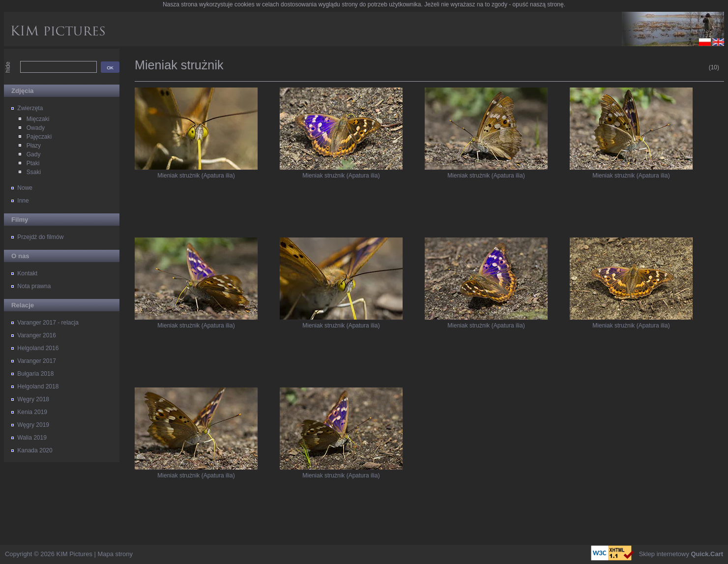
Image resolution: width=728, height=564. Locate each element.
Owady (36, 128)
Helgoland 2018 (38, 386)
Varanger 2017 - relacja (48, 323)
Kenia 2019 (32, 412)
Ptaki (33, 163)
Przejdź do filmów (40, 237)
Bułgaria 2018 (35, 374)
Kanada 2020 (35, 450)
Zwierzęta (30, 108)
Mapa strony (115, 554)
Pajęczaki (39, 137)
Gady (34, 154)
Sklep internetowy (681, 554)
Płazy (34, 146)
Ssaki (34, 172)
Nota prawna (34, 286)
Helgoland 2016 (38, 348)
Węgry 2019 (33, 425)
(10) (714, 67)
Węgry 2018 (33, 399)
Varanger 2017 (37, 361)
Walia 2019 (32, 438)
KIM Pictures (74, 554)
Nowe (25, 188)
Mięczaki (38, 119)
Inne (23, 201)
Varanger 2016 (37, 335)
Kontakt (27, 273)
